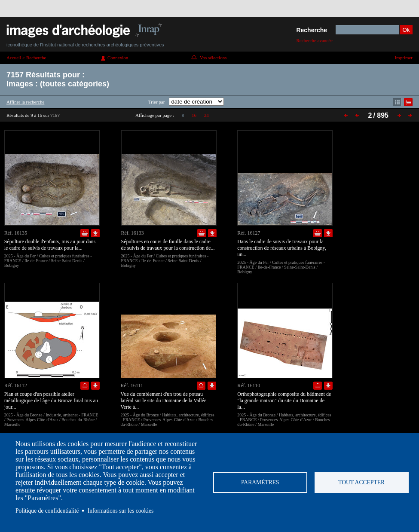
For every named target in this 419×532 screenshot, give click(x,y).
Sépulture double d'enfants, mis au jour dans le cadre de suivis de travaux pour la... (50, 245)
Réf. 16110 (249, 385)
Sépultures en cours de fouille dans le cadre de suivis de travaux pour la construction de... (168, 245)
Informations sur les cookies (121, 511)
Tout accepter (361, 482)
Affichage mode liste (408, 102)
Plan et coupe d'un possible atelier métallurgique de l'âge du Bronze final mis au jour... (51, 401)
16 (194, 115)
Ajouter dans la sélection (85, 233)
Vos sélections (213, 58)
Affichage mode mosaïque (397, 102)
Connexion (118, 58)
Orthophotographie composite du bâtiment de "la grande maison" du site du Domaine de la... (284, 401)
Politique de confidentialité (47, 511)
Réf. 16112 (16, 385)
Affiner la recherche (25, 102)
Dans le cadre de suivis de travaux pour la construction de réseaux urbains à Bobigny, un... (282, 248)
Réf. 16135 (16, 233)
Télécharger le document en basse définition (95, 233)
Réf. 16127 (249, 233)
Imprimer (404, 58)
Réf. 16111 (132, 385)
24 (206, 115)
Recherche (312, 30)
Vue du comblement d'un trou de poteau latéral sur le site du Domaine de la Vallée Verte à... (164, 401)
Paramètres (260, 482)
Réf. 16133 (133, 233)
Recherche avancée (314, 40)
